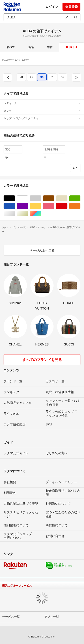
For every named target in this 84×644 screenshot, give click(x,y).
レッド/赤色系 (67, 206)
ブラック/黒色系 (15, 198)
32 (62, 77)
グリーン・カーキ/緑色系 (80, 198)
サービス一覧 (11, 617)
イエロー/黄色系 (41, 206)
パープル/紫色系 (28, 206)
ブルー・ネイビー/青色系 (15, 206)
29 (32, 77)
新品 (31, 47)
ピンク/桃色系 (54, 206)
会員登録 (71, 7)
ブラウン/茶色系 (54, 198)
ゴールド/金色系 (28, 214)
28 (21, 77)
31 (52, 77)
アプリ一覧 (52, 617)
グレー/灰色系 (41, 198)
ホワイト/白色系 (28, 198)
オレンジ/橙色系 (80, 206)
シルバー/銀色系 (15, 214)
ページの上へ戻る (42, 250)
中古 (50, 47)
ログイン (52, 7)
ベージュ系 (67, 198)
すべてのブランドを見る (42, 360)
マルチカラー (41, 214)
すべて (11, 47)
